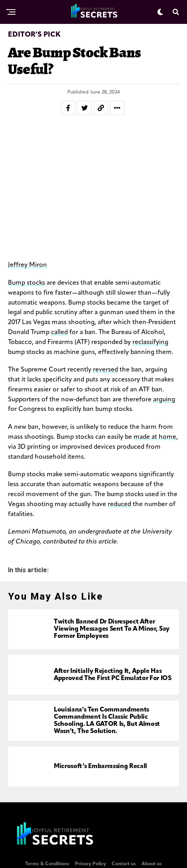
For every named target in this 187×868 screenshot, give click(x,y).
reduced (119, 504)
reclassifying (150, 342)
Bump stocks (27, 283)
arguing (164, 400)
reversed (105, 370)
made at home (155, 437)
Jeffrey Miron (28, 265)
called (59, 332)
